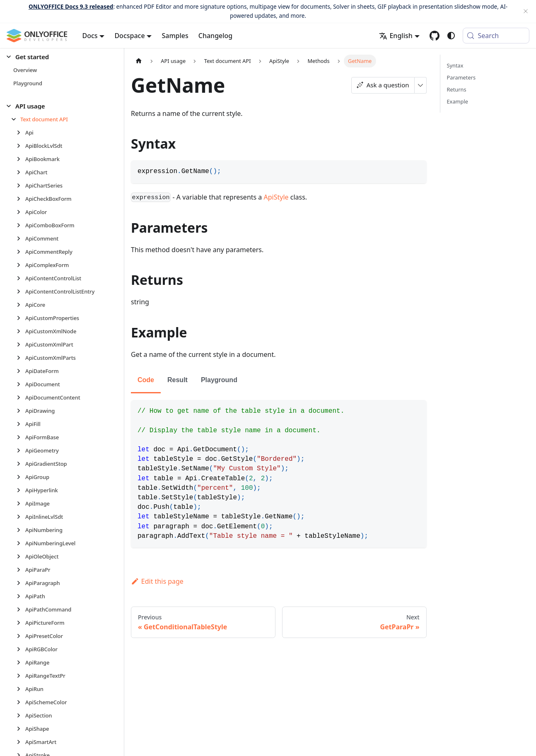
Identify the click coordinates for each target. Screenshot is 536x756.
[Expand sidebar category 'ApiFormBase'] (21, 437)
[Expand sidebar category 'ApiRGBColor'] (21, 649)
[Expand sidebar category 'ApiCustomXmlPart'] (21, 344)
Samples (175, 36)
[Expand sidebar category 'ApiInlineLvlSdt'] (21, 517)
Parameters (461, 77)
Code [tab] (146, 380)
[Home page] (139, 61)
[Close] (526, 11)
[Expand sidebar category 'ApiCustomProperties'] (21, 318)
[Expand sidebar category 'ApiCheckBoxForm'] (21, 199)
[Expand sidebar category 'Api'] (21, 132)
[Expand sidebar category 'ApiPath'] (21, 596)
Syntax (455, 65)
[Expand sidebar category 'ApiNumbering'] (21, 530)
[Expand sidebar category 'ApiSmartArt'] (21, 742)
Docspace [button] (129, 36)
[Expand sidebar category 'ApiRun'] (21, 689)
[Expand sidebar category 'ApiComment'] (21, 238)
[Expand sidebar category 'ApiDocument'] (21, 384)
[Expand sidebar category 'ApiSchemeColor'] (21, 702)
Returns (457, 89)
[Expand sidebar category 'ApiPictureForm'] (21, 623)
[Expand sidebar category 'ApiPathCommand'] (21, 609)
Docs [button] (90, 36)
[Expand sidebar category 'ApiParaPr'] (21, 570)
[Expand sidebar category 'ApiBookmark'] (21, 159)
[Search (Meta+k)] (496, 36)
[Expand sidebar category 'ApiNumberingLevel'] (21, 543)
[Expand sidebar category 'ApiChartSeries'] (21, 185)
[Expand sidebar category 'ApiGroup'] (21, 477)
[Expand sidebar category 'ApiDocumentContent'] (21, 397)
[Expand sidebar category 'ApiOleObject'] (21, 556)
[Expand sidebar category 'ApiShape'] (21, 729)
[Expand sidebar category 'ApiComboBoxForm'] (21, 225)
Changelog (216, 36)
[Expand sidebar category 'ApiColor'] (21, 212)
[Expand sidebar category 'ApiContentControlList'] (21, 278)
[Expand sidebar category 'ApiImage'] (21, 503)
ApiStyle (276, 197)
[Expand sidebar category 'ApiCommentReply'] (21, 252)
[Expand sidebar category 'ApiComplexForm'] (21, 265)
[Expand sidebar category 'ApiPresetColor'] (21, 636)
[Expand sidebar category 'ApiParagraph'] (21, 583)
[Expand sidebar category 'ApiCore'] (21, 305)
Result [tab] (177, 380)
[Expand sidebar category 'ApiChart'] (21, 172)
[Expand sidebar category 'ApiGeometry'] (21, 450)
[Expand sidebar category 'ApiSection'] (21, 715)
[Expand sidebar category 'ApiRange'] (21, 662)
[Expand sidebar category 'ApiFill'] (21, 424)
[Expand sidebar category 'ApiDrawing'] (21, 411)
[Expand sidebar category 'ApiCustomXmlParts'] (21, 358)
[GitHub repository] (435, 36)
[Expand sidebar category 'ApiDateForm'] (21, 371)
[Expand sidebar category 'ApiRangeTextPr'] (21, 676)
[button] (58, 57)
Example (458, 101)
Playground (219, 380)
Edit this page (157, 581)
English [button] (396, 36)
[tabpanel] (279, 474)
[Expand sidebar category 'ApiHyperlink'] (21, 490)
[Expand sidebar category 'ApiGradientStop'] (21, 464)
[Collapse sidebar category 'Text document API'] (16, 119)
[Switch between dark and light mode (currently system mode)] (451, 36)
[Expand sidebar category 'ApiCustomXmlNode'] (21, 331)
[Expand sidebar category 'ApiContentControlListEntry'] (21, 291)
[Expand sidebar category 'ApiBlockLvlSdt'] (21, 146)
